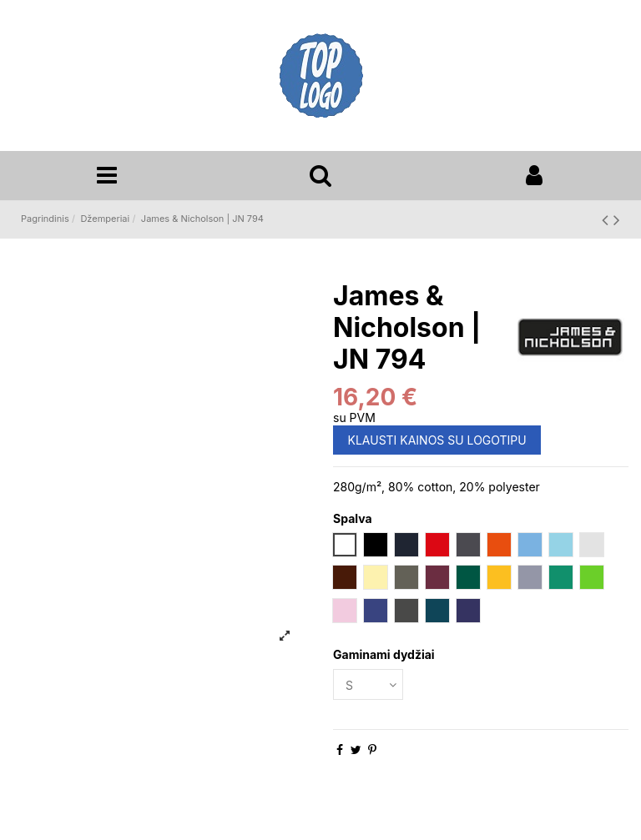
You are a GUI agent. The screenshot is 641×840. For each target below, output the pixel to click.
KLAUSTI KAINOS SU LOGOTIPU (437, 440)
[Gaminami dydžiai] (368, 684)
